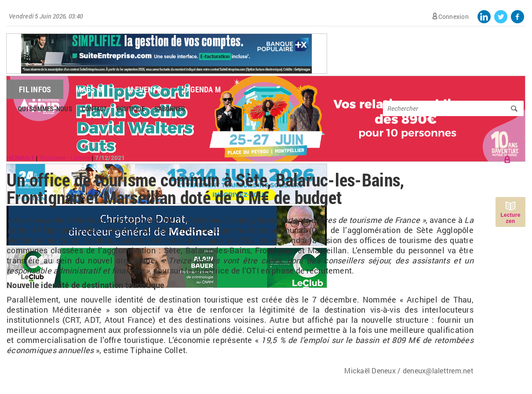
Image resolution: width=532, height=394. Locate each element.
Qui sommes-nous (45, 109)
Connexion (454, 16)
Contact (94, 109)
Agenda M (203, 89)
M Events (144, 89)
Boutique (131, 109)
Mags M (89, 89)
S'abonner (170, 109)
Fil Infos (35, 89)
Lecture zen (510, 218)
